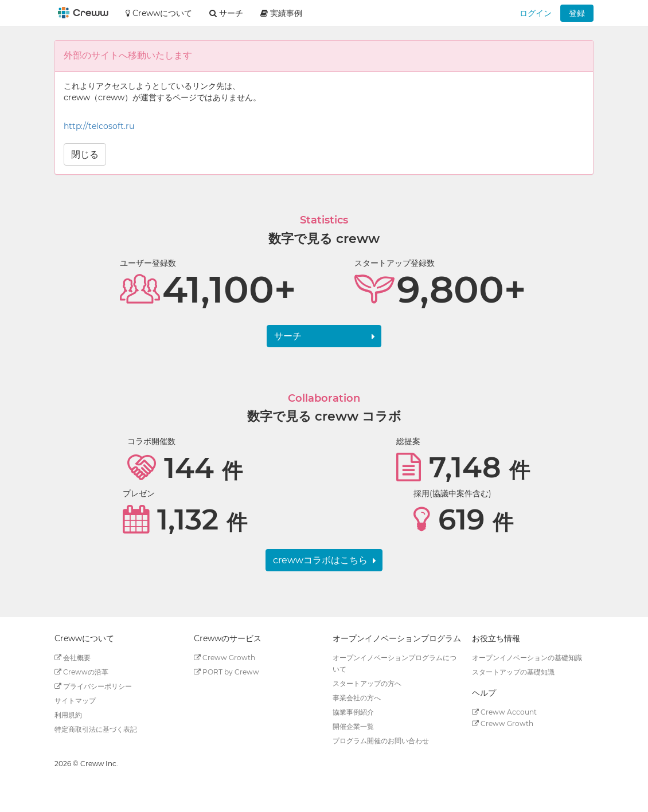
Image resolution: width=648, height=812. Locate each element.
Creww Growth (225, 658)
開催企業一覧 (353, 726)
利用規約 (68, 715)
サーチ (288, 336)
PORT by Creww (227, 672)
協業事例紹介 (353, 712)
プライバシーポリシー (93, 686)
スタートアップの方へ (367, 683)
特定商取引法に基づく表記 (96, 729)
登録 (577, 13)
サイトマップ (75, 701)
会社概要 (73, 658)
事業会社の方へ (357, 698)
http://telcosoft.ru (99, 126)
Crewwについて (159, 13)
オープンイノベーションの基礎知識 (527, 658)
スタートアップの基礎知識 (513, 672)
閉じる (85, 154)
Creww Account (504, 712)
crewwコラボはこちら (320, 560)
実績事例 (281, 13)
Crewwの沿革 (81, 672)
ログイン (536, 13)
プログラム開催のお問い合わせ (381, 741)
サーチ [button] (226, 13)
